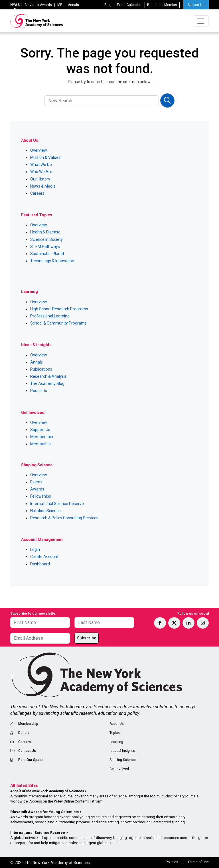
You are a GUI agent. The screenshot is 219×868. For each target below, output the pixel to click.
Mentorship (40, 444)
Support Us (196, 5)
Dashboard (40, 564)
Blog (108, 5)
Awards (37, 489)
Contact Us (27, 751)
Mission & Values (45, 157)
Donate (24, 733)
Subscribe (87, 638)
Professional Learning (50, 316)
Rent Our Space (31, 760)
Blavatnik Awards (38, 5)
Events (36, 482)
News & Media (43, 186)
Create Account (44, 557)
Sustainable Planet (47, 254)
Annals (73, 5)
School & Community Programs (58, 323)
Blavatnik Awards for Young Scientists (44, 812)
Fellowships (41, 496)
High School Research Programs (59, 309)
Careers (37, 193)
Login (35, 549)
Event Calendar (129, 5)
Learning (116, 742)
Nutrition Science (45, 511)
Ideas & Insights (122, 751)
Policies (172, 862)
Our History (40, 179)
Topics (115, 733)
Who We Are (41, 172)
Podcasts (39, 391)
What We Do (41, 165)
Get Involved (119, 769)
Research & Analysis (48, 376)
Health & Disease (45, 232)
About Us (117, 724)
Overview (39, 150)
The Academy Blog (47, 383)
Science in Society (46, 239)
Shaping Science (123, 760)
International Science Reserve (57, 504)
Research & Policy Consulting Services (64, 518)
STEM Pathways (45, 247)
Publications (41, 369)
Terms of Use (198, 862)
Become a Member (162, 5)
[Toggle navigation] (201, 21)
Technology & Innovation (52, 261)
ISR (60, 5)
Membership (42, 437)
